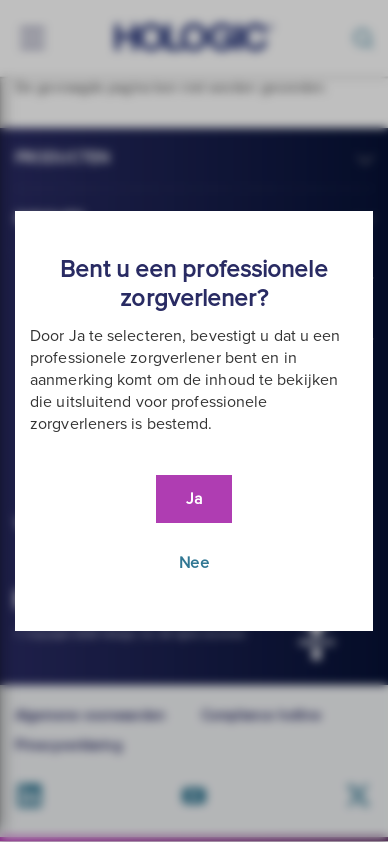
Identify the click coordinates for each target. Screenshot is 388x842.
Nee (193, 563)
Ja (194, 499)
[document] (194, 421)
